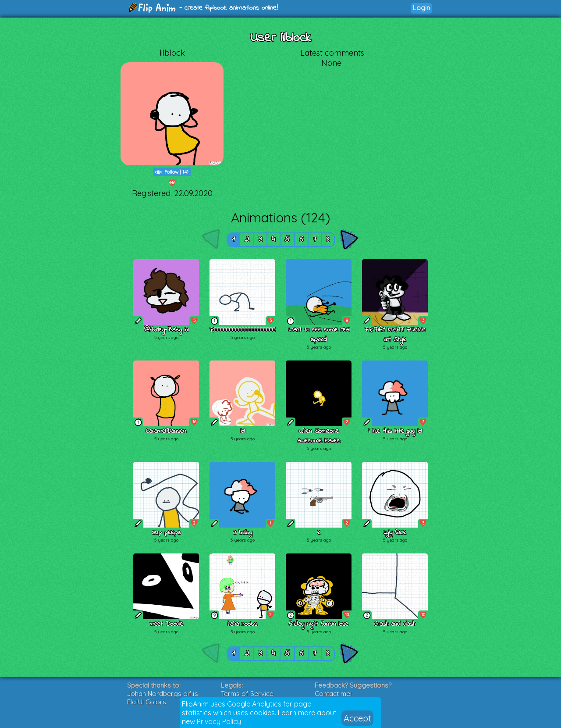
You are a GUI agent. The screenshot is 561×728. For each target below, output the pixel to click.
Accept (357, 718)
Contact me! (333, 694)
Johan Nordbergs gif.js (163, 694)
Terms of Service (247, 694)
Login (421, 8)
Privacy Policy (219, 721)
